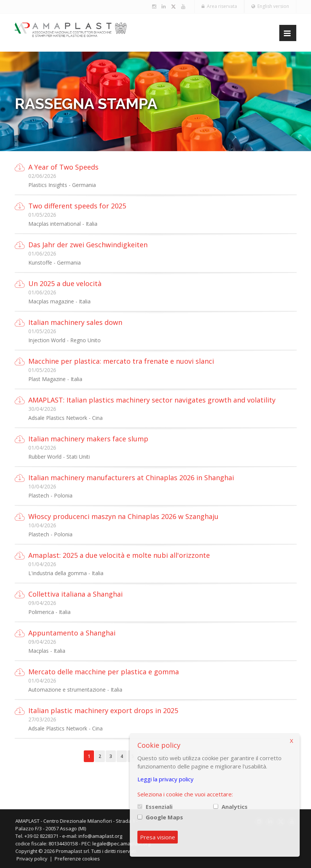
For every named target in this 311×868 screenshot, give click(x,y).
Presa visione (158, 837)
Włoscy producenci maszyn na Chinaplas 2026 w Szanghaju (123, 516)
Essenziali (159, 807)
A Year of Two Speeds (63, 167)
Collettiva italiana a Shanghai (75, 594)
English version (270, 6)
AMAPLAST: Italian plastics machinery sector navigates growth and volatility (152, 400)
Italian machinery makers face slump (88, 439)
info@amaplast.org (105, 836)
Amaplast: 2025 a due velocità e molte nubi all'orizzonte (119, 555)
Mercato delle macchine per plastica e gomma (104, 672)
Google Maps (164, 817)
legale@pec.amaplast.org (126, 844)
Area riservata (219, 6)
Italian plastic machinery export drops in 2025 (103, 710)
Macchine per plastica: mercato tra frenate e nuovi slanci (121, 361)
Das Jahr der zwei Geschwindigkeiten (88, 245)
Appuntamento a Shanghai (72, 633)
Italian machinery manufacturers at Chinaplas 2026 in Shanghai (131, 478)
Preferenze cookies (82, 859)
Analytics (235, 807)
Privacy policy (36, 859)
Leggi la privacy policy (166, 779)
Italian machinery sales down (75, 322)
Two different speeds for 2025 (77, 206)
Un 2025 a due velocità (65, 283)
